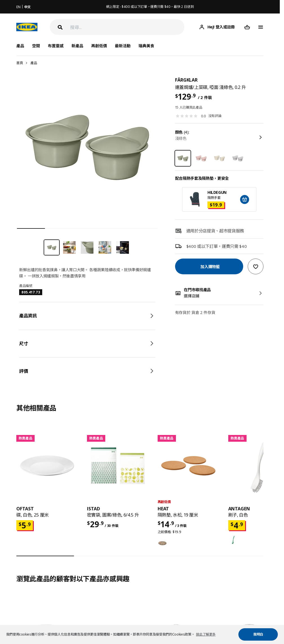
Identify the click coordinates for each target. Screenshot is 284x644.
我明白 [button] (258, 634)
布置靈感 (56, 46)
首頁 (20, 63)
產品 (34, 63)
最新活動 (123, 46)
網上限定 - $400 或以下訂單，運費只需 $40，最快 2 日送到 (150, 7)
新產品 (77, 46)
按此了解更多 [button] (206, 634)
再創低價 (99, 46)
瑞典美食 (146, 46)
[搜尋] (127, 27)
